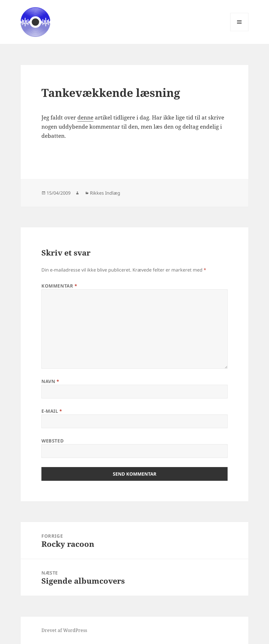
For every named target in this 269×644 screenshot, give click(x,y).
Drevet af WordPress (64, 630)
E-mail (52, 411)
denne (85, 117)
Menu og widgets (239, 31)
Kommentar (59, 286)
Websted (53, 441)
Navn (50, 381)
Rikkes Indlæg (105, 193)
